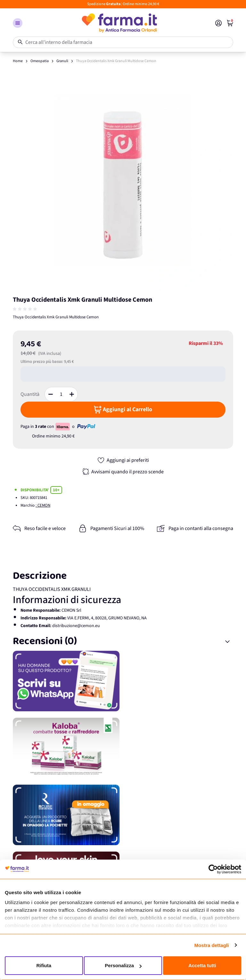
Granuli (62, 61)
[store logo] (119, 23)
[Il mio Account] (218, 23)
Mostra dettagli (211, 945)
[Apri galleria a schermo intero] (123, 180)
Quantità (30, 394)
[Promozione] (123, 681)
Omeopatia (40, 61)
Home (18, 61)
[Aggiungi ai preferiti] (123, 460)
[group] (26, 309)
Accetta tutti (202, 965)
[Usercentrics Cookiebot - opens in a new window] (213, 869)
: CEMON (43, 505)
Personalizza (123, 965)
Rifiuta (44, 965)
